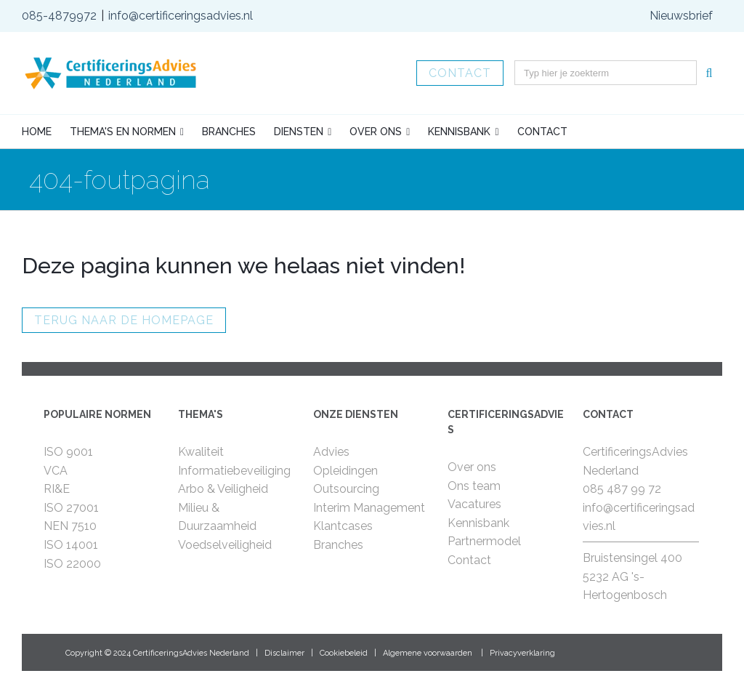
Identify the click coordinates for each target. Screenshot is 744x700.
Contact (460, 73)
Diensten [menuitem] (299, 132)
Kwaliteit (201, 452)
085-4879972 (59, 16)
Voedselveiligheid (225, 545)
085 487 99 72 (622, 489)
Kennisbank (478, 523)
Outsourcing (346, 489)
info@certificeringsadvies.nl (181, 16)
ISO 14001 (71, 545)
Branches (338, 545)
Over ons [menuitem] (376, 132)
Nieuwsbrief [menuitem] (681, 16)
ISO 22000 (72, 564)
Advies (331, 452)
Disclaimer (284, 653)
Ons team (474, 486)
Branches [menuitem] (229, 132)
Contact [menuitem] (542, 132)
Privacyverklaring (522, 653)
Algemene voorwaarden (428, 653)
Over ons (472, 467)
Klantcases (343, 526)
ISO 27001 (71, 508)
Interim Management (369, 508)
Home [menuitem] (37, 132)
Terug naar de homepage (124, 320)
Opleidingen (345, 471)
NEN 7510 (70, 526)
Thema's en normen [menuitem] (123, 132)
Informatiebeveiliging (234, 471)
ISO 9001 (68, 452)
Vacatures (474, 504)
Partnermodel (484, 541)
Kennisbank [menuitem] (459, 132)
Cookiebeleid (344, 653)
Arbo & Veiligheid (223, 489)
